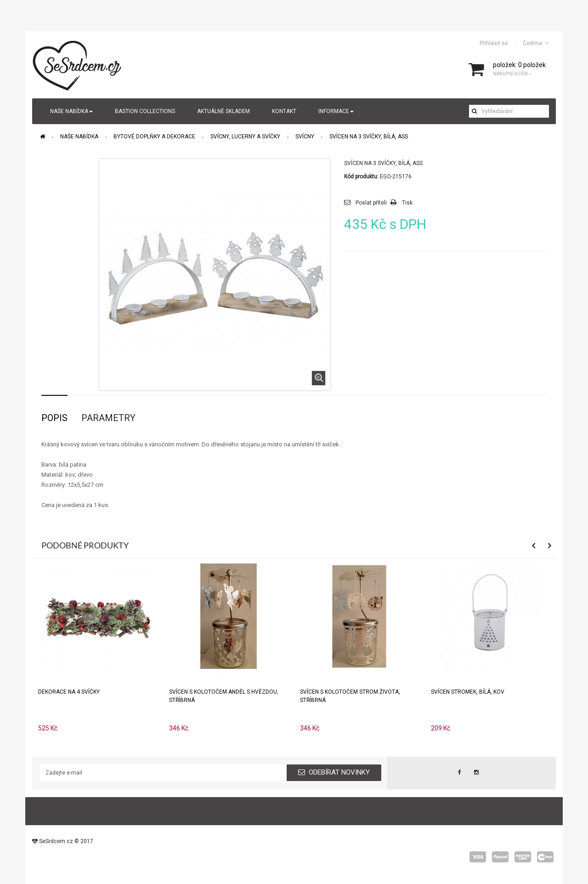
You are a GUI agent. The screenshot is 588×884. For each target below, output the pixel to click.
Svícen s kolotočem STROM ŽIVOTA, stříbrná (350, 696)
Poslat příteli (371, 203)
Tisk (407, 203)
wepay (545, 857)
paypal (500, 857)
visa (478, 857)
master (523, 857)
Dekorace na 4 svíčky (69, 692)
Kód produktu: (361, 177)
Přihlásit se (494, 43)
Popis (54, 418)
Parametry (108, 418)
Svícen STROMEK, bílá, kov (468, 692)
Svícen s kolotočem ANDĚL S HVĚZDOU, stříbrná (224, 696)
